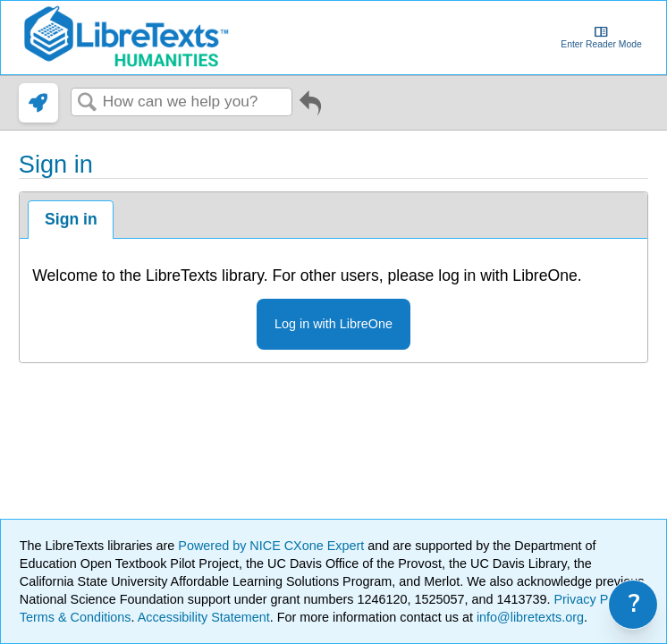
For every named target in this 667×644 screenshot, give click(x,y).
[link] (38, 103)
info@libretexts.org (528, 617)
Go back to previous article (310, 110)
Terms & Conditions (76, 617)
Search (87, 103)
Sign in (71, 219)
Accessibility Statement (204, 617)
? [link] (634, 604)
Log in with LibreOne (333, 324)
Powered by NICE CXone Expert (273, 546)
